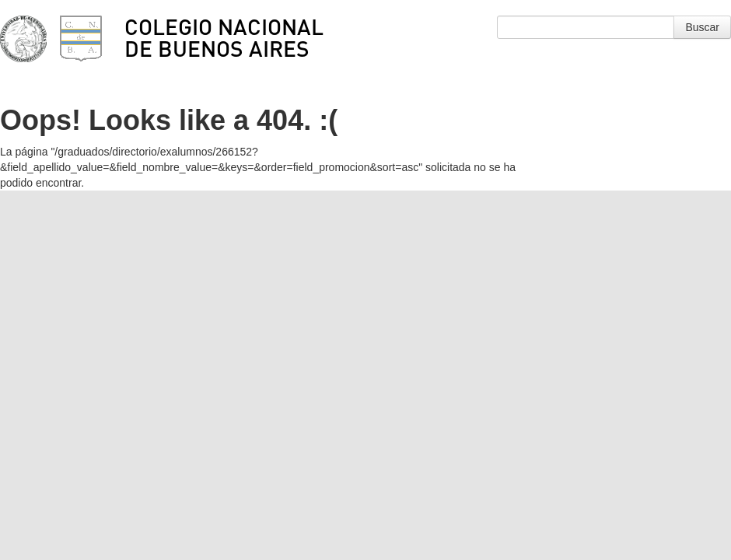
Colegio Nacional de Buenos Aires (224, 37)
